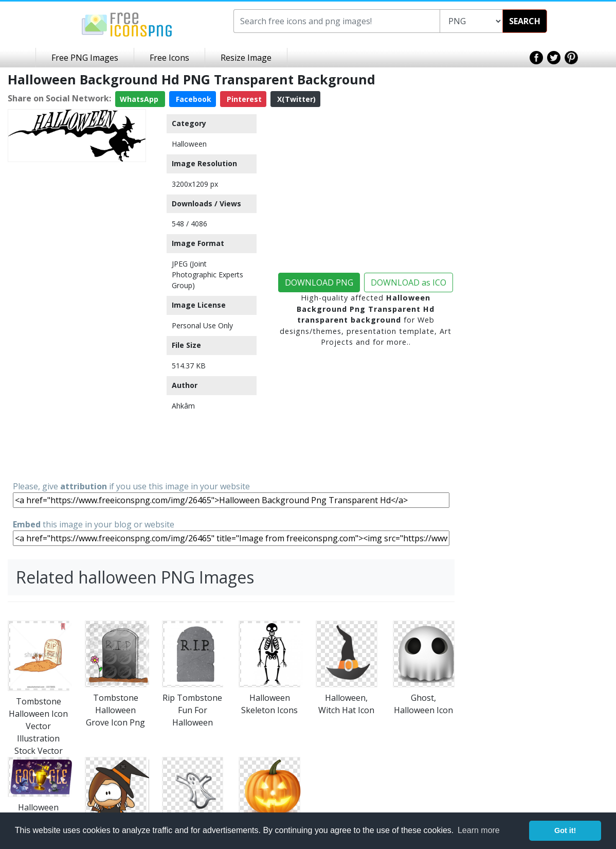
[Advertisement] (77, 321)
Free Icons (169, 58)
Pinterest (243, 99)
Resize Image (246, 58)
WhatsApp (140, 99)
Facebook (193, 99)
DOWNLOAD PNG (319, 282)
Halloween (189, 144)
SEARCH (525, 21)
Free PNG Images (85, 58)
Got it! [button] (565, 830)
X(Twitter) (295, 99)
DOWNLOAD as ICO (409, 282)
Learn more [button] (479, 830)
